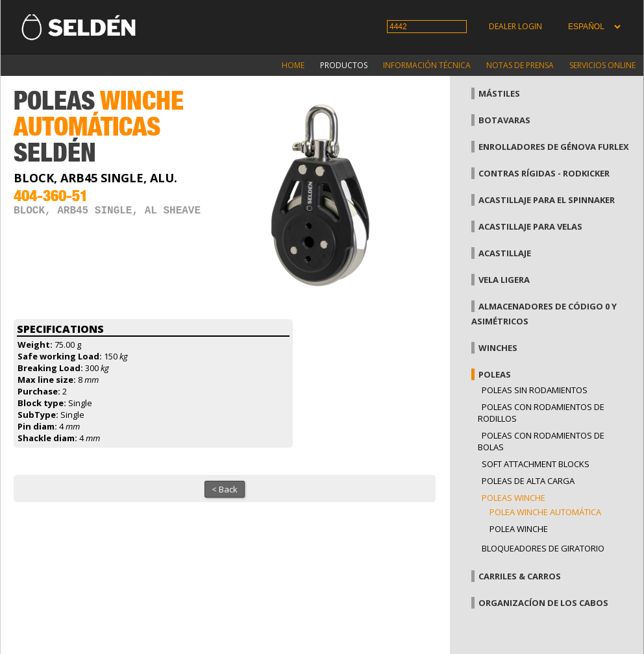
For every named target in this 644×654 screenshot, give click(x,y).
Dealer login (515, 26)
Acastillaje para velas (530, 226)
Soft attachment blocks (536, 464)
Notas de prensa (520, 65)
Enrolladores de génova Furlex (554, 147)
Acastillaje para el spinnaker (547, 200)
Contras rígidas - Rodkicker (544, 173)
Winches (498, 348)
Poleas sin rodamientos (535, 390)
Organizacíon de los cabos (543, 603)
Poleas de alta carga (528, 481)
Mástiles (499, 93)
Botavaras (504, 120)
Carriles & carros (520, 576)
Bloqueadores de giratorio (543, 548)
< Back (225, 489)
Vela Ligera (504, 280)
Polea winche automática (545, 512)
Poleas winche (514, 498)
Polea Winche (519, 529)
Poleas (495, 374)
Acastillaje (505, 253)
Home (293, 65)
